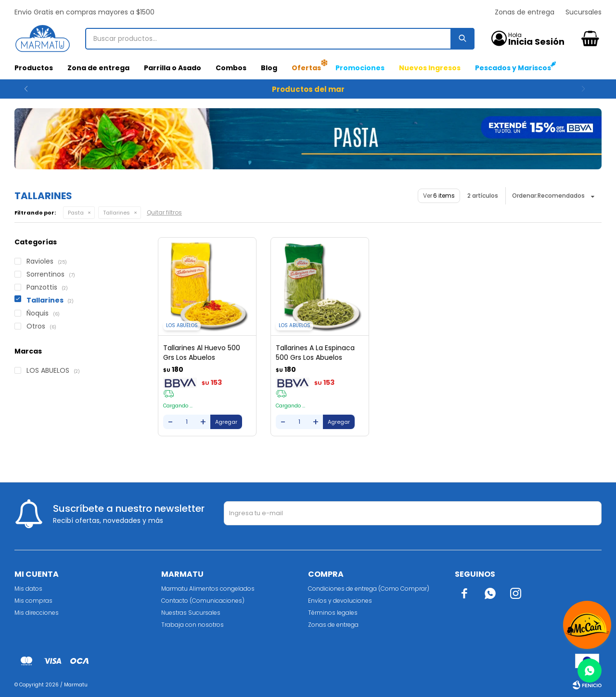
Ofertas (306, 68)
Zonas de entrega (525, 12)
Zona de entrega (98, 68)
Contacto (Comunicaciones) (203, 601)
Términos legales (333, 613)
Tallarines (116, 213)
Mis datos (28, 589)
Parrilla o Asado (173, 68)
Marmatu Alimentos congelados (208, 589)
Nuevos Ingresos (430, 68)
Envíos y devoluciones (340, 601)
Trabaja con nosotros (192, 625)
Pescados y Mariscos (513, 68)
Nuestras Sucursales (191, 613)
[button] (590, 89)
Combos (231, 68)
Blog (269, 68)
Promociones (360, 68)
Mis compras (33, 601)
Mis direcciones (37, 613)
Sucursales (584, 12)
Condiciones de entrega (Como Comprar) (369, 589)
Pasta (76, 213)
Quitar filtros (164, 212)
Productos (34, 68)
